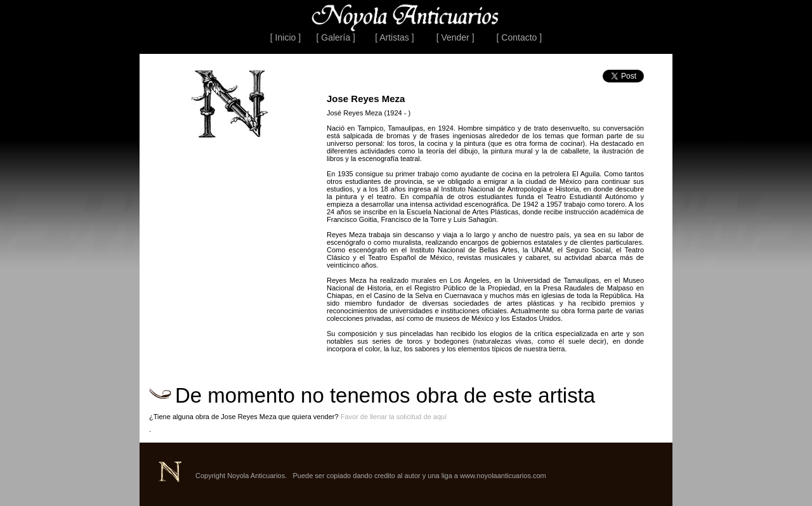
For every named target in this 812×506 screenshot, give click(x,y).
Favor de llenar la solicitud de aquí (394, 417)
